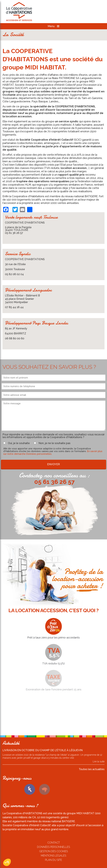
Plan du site (53, 860)
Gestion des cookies (53, 851)
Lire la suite (99, 761)
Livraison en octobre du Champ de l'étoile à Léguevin (43, 750)
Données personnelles (53, 847)
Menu (53, 26)
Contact (54, 843)
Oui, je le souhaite (19, 443)
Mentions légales (53, 856)
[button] (7, 862)
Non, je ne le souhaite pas (54, 443)
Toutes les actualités (92, 769)
